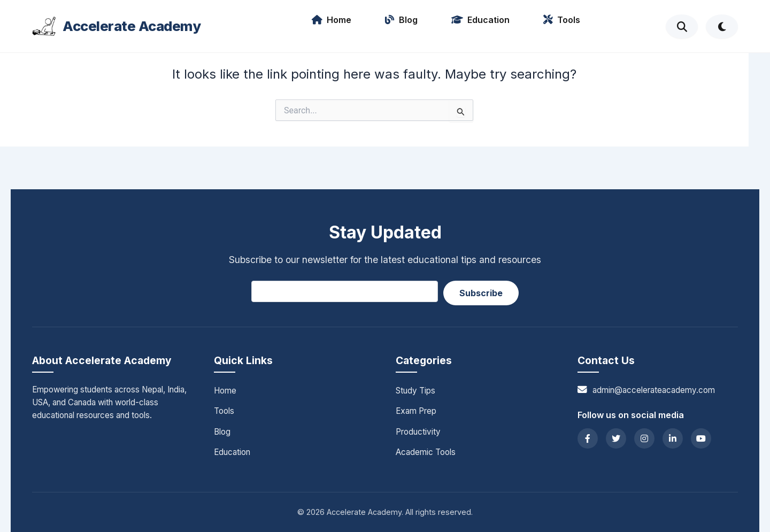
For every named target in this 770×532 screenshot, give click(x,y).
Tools (562, 20)
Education (480, 20)
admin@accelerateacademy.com (654, 390)
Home (332, 20)
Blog (401, 20)
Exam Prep (416, 411)
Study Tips (415, 391)
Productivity (418, 432)
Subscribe (481, 293)
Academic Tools (426, 452)
